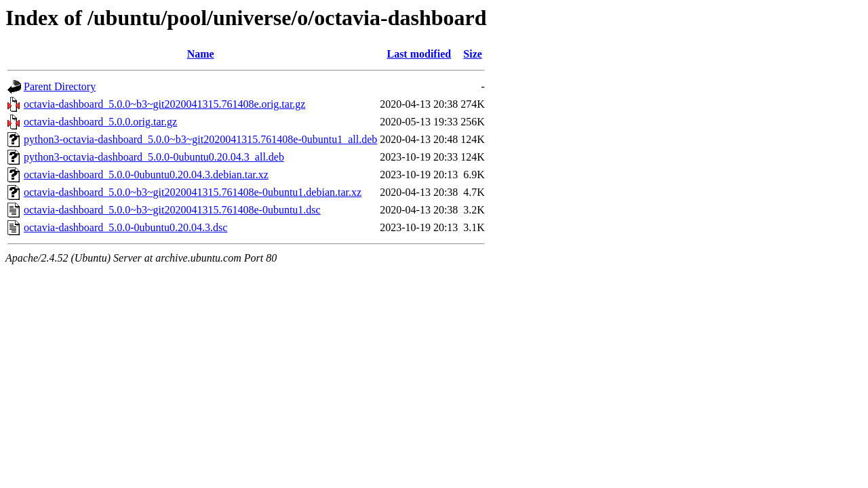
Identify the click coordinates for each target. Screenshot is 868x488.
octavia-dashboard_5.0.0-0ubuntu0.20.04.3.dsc (125, 227)
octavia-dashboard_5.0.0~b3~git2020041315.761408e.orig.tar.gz (164, 104)
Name (201, 54)
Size (473, 54)
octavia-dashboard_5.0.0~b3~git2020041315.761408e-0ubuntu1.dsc (172, 210)
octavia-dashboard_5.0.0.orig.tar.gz (100, 122)
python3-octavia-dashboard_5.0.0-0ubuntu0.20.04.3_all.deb (154, 157)
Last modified (419, 54)
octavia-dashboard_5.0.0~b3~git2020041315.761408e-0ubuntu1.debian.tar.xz (193, 192)
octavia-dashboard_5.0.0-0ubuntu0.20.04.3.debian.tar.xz (146, 175)
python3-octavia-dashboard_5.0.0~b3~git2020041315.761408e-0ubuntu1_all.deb (200, 139)
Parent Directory (60, 86)
